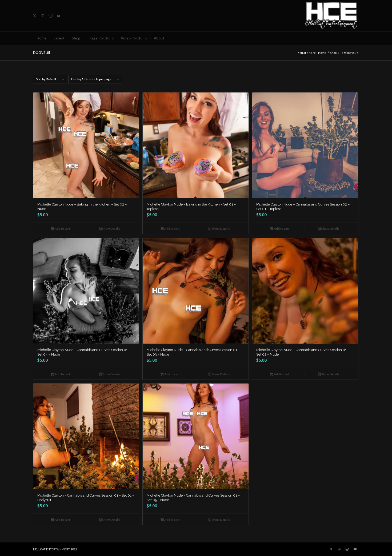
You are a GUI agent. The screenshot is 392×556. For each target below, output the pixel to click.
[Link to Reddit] (51, 16)
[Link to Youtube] (59, 16)
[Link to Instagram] (43, 16)
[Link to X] (35, 16)
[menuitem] (41, 38)
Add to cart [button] (60, 229)
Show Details (110, 229)
